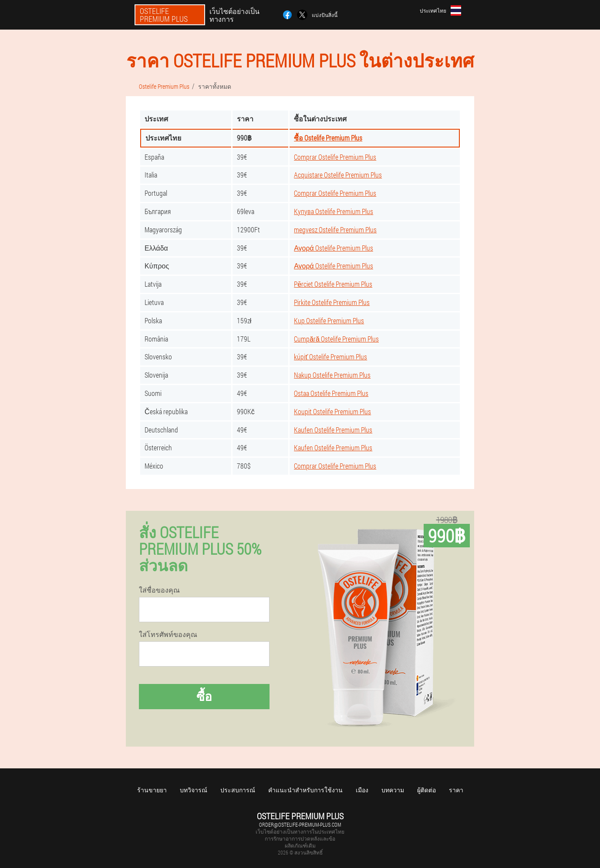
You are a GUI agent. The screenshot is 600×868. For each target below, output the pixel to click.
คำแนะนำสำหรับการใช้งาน (305, 790)
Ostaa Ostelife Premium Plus (331, 393)
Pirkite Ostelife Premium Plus (332, 302)
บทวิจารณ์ (194, 790)
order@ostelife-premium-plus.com (300, 824)
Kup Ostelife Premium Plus (329, 320)
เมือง (362, 790)
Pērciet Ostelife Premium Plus (333, 284)
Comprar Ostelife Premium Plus (335, 157)
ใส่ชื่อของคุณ (159, 590)
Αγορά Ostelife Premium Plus (334, 248)
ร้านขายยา (152, 790)
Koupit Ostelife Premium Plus (332, 411)
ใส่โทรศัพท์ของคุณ (168, 634)
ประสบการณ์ (238, 790)
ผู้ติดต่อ (426, 790)
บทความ (393, 790)
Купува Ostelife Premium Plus (334, 211)
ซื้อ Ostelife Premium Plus (328, 138)
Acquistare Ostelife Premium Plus (338, 175)
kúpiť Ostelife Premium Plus (330, 357)
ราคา (456, 790)
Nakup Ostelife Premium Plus (332, 375)
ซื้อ (204, 696)
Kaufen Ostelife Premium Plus (333, 430)
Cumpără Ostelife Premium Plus (336, 339)
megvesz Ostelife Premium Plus (335, 230)
